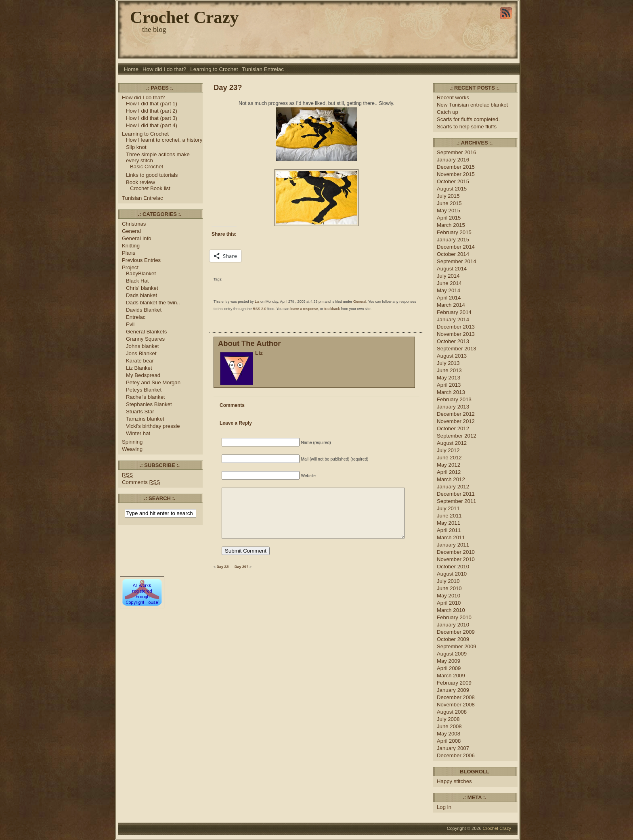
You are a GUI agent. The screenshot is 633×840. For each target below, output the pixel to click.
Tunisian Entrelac (263, 69)
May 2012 (449, 465)
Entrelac (136, 317)
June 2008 (449, 726)
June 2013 (449, 370)
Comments (141, 482)
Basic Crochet (147, 167)
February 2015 (454, 232)
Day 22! (223, 567)
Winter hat (138, 433)
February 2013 (454, 399)
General (131, 231)
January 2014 (453, 319)
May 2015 (449, 211)
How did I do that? (164, 69)
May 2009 (449, 661)
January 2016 (453, 160)
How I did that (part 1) (152, 104)
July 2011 (448, 508)
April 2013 (449, 385)
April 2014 (449, 298)
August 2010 (452, 574)
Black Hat (137, 281)
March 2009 (451, 676)
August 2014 (452, 269)
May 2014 (449, 290)
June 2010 (449, 588)
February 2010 (454, 617)
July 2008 (448, 719)
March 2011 (451, 537)
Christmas (134, 224)
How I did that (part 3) (152, 118)
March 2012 (451, 479)
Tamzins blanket (145, 419)
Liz (257, 302)
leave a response (304, 309)
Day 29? (242, 567)
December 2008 (456, 697)
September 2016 (457, 152)
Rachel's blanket (145, 397)
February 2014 (454, 312)
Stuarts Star (140, 412)
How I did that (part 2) (152, 111)
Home (131, 69)
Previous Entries (141, 260)
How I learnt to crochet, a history (164, 140)
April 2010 (449, 603)
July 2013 (448, 363)
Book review (140, 182)
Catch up (448, 112)
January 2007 (453, 748)
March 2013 (451, 392)
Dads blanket (141, 295)
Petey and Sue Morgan (153, 382)
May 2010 (449, 596)
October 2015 (453, 181)
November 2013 (456, 334)
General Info (137, 238)
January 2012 (453, 487)
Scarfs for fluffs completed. (468, 119)
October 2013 (453, 341)
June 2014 (449, 283)
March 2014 (451, 305)
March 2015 (451, 225)
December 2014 (456, 247)
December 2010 (456, 552)
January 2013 (453, 407)
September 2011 (457, 501)
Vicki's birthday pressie (153, 426)
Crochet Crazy (184, 17)
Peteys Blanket (144, 390)
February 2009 (454, 683)
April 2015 (449, 218)
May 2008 (449, 734)
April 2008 (449, 741)
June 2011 (449, 516)
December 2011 (456, 494)
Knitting (131, 246)
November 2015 (456, 174)
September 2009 (457, 646)
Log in (444, 807)
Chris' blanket (142, 288)
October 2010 (453, 567)
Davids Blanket (144, 310)
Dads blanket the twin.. (153, 303)
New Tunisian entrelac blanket (472, 105)
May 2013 (449, 378)
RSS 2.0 (260, 309)
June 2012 (449, 458)
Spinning (132, 442)
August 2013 (452, 356)
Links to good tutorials (152, 175)
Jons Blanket (141, 353)
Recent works (453, 97)
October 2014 (453, 254)
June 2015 (449, 203)
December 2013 (456, 327)
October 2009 (453, 639)
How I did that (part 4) (152, 125)
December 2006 (456, 755)
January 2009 (453, 690)
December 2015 (456, 167)
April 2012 (449, 472)
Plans (129, 253)
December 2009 (456, 632)
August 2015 (452, 189)
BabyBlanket (141, 273)
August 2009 (452, 654)
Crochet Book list (150, 188)
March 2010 (451, 610)
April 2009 (449, 668)
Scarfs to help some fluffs (467, 127)
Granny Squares (145, 339)
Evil (130, 324)
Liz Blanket (139, 368)
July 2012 (448, 450)
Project (130, 267)
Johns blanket (142, 346)
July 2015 (448, 196)
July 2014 (448, 276)
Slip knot (136, 147)
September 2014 (457, 261)
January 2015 (453, 240)
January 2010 (453, 625)
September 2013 (457, 349)
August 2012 (452, 443)
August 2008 (452, 712)
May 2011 (449, 523)
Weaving (132, 449)
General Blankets (146, 332)
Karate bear (140, 361)
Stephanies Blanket (149, 404)
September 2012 (457, 436)
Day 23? (228, 87)
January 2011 (453, 545)
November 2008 (456, 705)
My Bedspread (143, 375)
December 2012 (456, 414)
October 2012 (453, 428)
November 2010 (456, 559)
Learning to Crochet (214, 69)
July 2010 (448, 581)
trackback (332, 309)
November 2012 (456, 421)
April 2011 (449, 530)
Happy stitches (454, 781)
